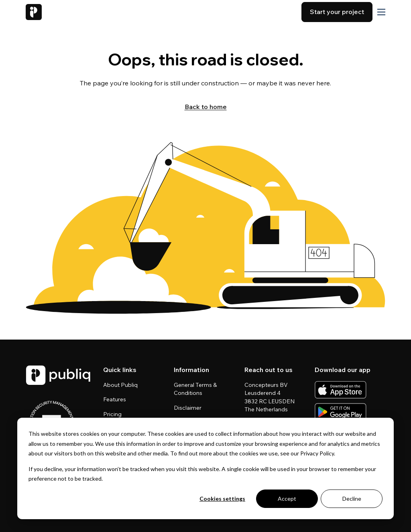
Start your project (337, 12)
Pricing (112, 414)
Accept (287, 499)
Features (115, 399)
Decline (352, 499)
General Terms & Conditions (195, 389)
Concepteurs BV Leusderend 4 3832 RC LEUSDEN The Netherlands (270, 397)
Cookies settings (222, 499)
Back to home (206, 107)
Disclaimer (188, 408)
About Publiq (120, 385)
